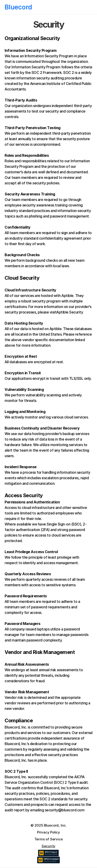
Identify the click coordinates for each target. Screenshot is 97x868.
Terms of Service (49, 839)
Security (48, 846)
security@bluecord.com (65, 810)
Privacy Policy (48, 832)
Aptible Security (70, 312)
